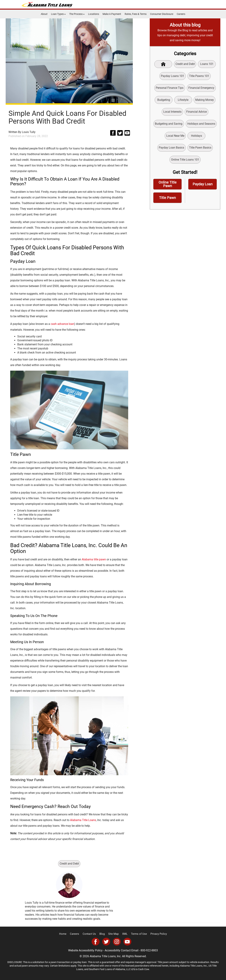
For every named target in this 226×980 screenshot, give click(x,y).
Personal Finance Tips (170, 88)
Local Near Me (175, 137)
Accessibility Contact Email (122, 950)
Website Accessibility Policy (85, 950)
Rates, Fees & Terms (136, 14)
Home (66, 934)
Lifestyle (183, 101)
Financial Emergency (201, 88)
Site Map (114, 934)
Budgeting (163, 101)
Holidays (197, 137)
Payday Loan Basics (171, 149)
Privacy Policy (156, 934)
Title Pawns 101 (199, 76)
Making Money (205, 101)
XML (125, 934)
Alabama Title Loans (83, 820)
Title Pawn (168, 200)
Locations (94, 14)
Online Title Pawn (167, 186)
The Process (77, 14)
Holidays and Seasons (201, 125)
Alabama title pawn (94, 559)
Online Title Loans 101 (185, 161)
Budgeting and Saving (169, 125)
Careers (181, 14)
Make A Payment (112, 14)
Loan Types (58, 14)
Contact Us (91, 934)
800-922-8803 (149, 950)
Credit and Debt (69, 864)
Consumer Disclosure (162, 14)
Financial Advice (197, 113)
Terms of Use (138, 934)
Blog (103, 934)
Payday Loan (203, 186)
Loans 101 (207, 64)
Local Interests (172, 113)
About (44, 14)
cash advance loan (62, 324)
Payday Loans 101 (173, 76)
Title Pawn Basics (200, 149)
